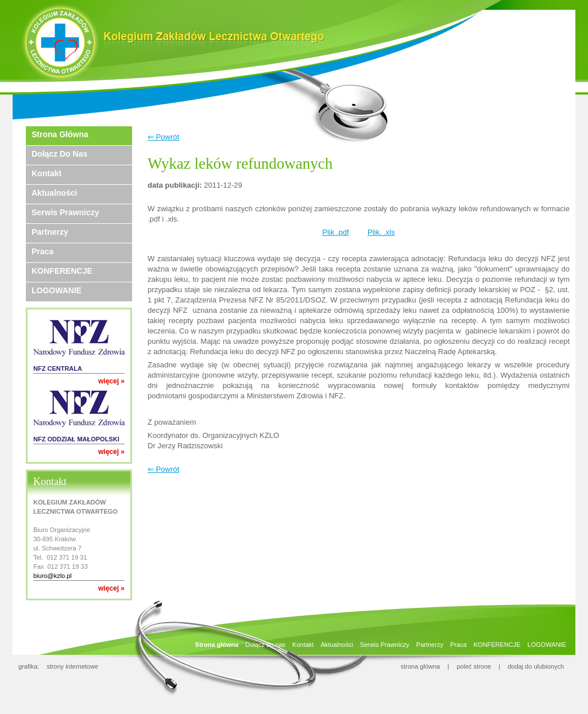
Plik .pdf (335, 232)
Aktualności (54, 193)
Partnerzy (50, 232)
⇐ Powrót (163, 137)
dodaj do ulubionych (536, 666)
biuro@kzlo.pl (53, 576)
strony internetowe (72, 666)
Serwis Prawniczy (65, 212)
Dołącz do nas (59, 154)
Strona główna (60, 134)
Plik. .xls (381, 232)
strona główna (421, 666)
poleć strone (474, 666)
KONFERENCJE (62, 271)
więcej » (111, 381)
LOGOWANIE (57, 290)
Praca (42, 251)
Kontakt (47, 173)
